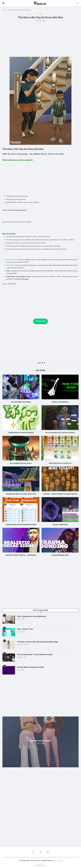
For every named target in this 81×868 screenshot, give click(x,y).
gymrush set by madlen (40, 741)
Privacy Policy (58, 860)
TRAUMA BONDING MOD (60, 555)
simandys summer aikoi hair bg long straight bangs (37, 642)
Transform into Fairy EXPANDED (21, 433)
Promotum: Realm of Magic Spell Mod (21, 494)
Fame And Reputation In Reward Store (21, 525)
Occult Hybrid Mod (60, 525)
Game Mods (10, 265)
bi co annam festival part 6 (21, 463)
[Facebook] (33, 852)
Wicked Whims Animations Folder (31, 667)
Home (4, 10)
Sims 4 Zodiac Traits (25, 629)
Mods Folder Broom (60, 402)
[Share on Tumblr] (44, 363)
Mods (40, 14)
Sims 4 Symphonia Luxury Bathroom (32, 616)
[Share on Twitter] (40, 363)
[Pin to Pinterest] (42, 363)
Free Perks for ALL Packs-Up (60, 463)
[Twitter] (40, 852)
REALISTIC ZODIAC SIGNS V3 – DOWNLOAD (21, 555)
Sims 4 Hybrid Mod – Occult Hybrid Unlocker (35, 654)
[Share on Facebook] (38, 363)
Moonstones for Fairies (21, 402)
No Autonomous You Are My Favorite (60, 433)
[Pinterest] (48, 852)
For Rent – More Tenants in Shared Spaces (60, 494)
